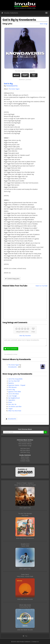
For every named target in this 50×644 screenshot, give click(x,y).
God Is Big (11, 390)
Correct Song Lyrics (12, 279)
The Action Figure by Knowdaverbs (25, 71)
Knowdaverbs (12, 86)
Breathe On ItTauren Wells (25, 545)
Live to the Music (14, 394)
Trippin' (11, 409)
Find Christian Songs (25, 446)
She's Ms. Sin (12, 404)
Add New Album (25, 450)
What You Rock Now (15, 411)
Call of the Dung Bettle (15, 379)
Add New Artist (25, 448)
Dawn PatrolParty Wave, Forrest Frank (25, 575)
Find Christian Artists (25, 442)
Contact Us (35, 642)
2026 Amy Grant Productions (25, 538)
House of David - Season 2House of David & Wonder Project (25, 484)
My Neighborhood (14, 398)
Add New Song (25, 452)
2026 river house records (25, 599)
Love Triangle (12, 396)
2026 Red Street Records (25, 630)
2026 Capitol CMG (25, 508)
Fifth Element (12, 387)
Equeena (11, 383)
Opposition (12, 400)
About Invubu (25, 457)
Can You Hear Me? (14, 381)
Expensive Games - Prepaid (17, 385)
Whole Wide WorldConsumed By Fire (25, 606)
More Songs (44, 24)
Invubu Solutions (10, 13)
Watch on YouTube (42, 286)
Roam (10, 402)
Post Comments (11, 349)
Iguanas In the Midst (15, 392)
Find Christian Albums (25, 444)
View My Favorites (25, 336)
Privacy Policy (25, 459)
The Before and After (15, 407)
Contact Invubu (25, 461)
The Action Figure (14, 89)
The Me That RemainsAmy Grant (25, 514)
